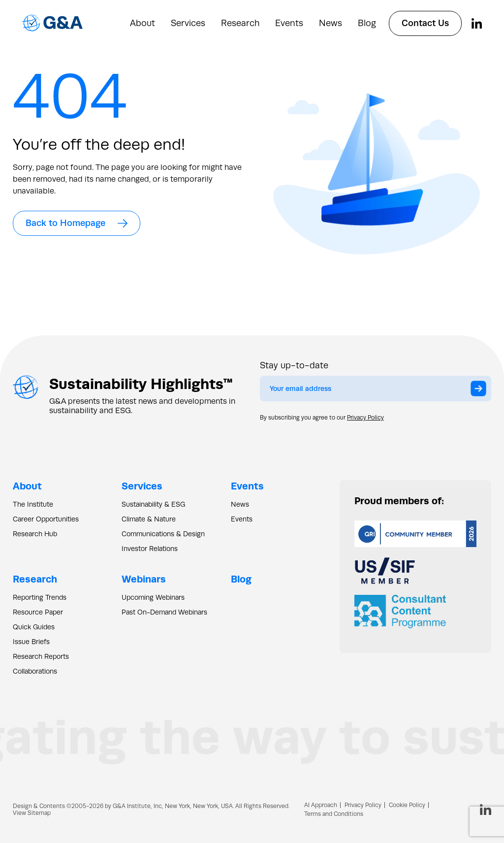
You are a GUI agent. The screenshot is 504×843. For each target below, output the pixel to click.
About (142, 23)
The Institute (33, 504)
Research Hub (35, 534)
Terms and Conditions (334, 814)
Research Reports (41, 656)
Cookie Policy (407, 805)
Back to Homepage (77, 223)
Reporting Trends (40, 597)
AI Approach (321, 805)
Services (188, 23)
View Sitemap (32, 813)
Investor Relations (150, 549)
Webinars (144, 579)
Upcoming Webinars (153, 597)
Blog (367, 23)
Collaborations (35, 671)
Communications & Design (163, 534)
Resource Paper (38, 612)
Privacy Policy (365, 418)
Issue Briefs (31, 642)
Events (289, 23)
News (331, 23)
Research (240, 23)
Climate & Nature (149, 519)
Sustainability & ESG (153, 504)
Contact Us (425, 23)
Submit (481, 391)
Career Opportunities (46, 519)
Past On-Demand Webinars (164, 612)
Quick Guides (34, 627)
